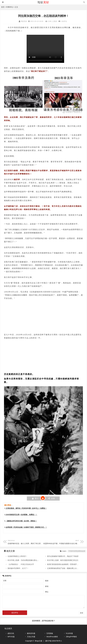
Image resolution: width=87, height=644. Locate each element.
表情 (81, 613)
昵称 (47, 581)
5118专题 (69, 633)
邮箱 (47, 586)
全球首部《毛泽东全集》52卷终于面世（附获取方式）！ (26, 527)
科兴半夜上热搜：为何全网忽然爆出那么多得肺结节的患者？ (30, 560)
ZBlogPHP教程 (71, 637)
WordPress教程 (52, 637)
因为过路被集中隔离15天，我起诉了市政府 (63, 556)
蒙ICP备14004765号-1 (54, 641)
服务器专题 (31, 633)
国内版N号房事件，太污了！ (18, 568)
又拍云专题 (31, 637)
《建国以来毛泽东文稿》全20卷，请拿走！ (21, 521)
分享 (51, 499)
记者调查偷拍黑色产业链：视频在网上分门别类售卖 (66, 568)
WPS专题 (11, 637)
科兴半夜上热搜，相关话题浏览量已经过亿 (63, 560)
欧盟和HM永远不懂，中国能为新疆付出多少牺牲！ (62, 542)
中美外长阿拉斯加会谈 (77, 551)
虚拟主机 (11, 633)
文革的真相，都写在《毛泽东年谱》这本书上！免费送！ (26, 508)
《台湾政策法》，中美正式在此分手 (21, 564)
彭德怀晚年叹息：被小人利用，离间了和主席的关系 (27, 542)
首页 (3, 7)
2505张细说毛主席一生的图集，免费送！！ (22, 515)
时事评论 (10, 7)
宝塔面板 (50, 633)
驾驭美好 (24, 21)
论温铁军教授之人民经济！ (17, 556)
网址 (47, 592)
